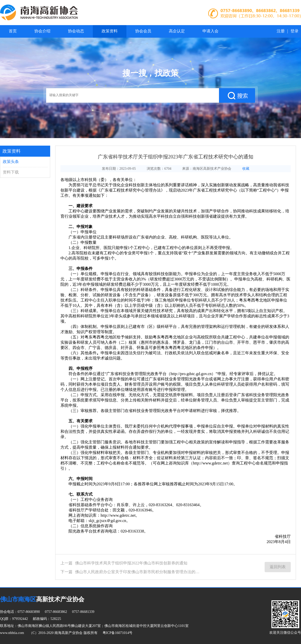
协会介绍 (42, 31)
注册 (281, 31)
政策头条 (11, 162)
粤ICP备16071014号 (118, 633)
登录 (294, 31)
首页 (13, 31)
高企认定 (177, 31)
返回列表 (278, 567)
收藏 (246, 169)
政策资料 (110, 31)
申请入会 (210, 31)
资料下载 (11, 172)
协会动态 (76, 31)
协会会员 (143, 31)
